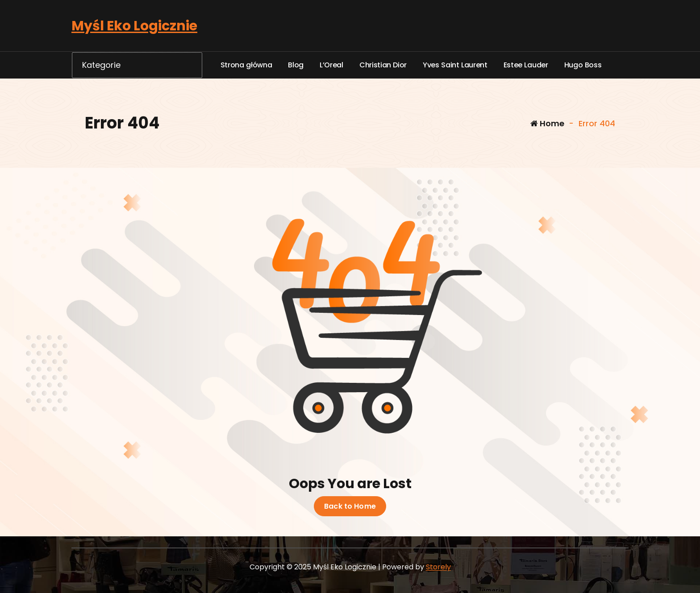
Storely (438, 567)
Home (547, 123)
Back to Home (350, 506)
